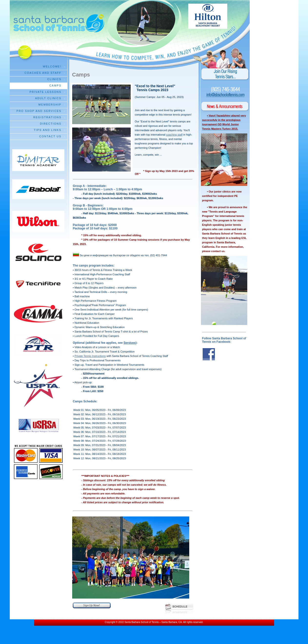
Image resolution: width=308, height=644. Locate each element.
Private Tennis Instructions (90, 356)
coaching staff (174, 135)
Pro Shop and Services (39, 111)
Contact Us (50, 136)
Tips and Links (48, 130)
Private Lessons (45, 92)
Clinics (54, 79)
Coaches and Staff (43, 73)
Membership (50, 105)
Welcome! (52, 66)
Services (130, 343)
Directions (51, 124)
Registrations (47, 117)
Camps (55, 86)
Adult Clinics (48, 98)
